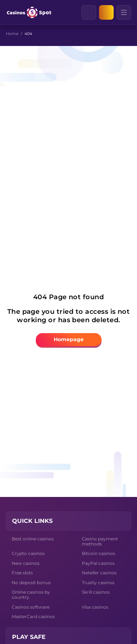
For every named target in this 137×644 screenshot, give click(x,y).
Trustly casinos (98, 583)
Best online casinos (33, 539)
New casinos (26, 563)
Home (12, 34)
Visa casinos (95, 607)
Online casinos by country (31, 595)
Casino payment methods (100, 541)
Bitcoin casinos (98, 553)
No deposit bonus (31, 583)
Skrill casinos (96, 592)
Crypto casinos (28, 553)
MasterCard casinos (33, 616)
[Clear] (96, 12)
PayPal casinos (98, 563)
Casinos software (31, 607)
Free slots (22, 573)
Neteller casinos (99, 573)
